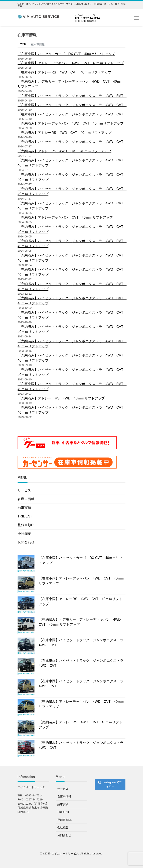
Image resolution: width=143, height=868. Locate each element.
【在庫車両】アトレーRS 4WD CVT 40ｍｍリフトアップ (64, 72)
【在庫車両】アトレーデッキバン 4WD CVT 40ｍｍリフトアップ (71, 63)
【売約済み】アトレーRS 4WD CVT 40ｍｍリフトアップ (64, 133)
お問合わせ (26, 542)
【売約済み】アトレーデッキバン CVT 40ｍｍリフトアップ (65, 217)
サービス (24, 490)
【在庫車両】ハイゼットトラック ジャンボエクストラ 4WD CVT (72, 105)
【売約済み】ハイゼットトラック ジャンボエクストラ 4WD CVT (72, 142)
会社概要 (24, 534)
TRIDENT (25, 516)
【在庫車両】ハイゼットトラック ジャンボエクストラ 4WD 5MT (72, 96)
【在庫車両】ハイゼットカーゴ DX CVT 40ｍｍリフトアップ (66, 54)
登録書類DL (26, 525)
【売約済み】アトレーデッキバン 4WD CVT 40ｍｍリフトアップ (71, 123)
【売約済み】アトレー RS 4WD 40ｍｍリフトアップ (61, 398)
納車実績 (24, 508)
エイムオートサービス (65, 853)
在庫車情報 (26, 499)
